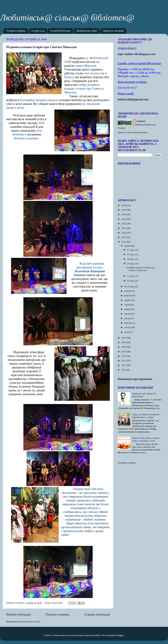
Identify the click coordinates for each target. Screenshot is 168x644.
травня (128, 314)
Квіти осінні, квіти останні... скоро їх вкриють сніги (146, 439)
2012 (124, 361)
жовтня (128, 291)
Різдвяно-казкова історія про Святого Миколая (41, 47)
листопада (130, 286)
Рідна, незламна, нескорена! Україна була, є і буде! (146, 416)
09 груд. (131, 281)
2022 (124, 224)
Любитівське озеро (87, 31)
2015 (124, 347)
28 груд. (131, 259)
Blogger (120, 635)
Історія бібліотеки (60, 31)
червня (128, 309)
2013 (124, 356)
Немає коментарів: (54, 603)
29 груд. (131, 254)
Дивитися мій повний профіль (133, 132)
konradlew (96, 635)
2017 (124, 338)
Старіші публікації (97, 614)
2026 (124, 205)
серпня (128, 300)
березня (128, 323)
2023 (124, 219)
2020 (124, 233)
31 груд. (131, 250)
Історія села (38, 31)
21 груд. (131, 276)
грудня (128, 246)
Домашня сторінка (127, 463)
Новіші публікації (18, 614)
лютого (128, 327)
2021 (124, 228)
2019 (124, 237)
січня (127, 332)
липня (127, 305)
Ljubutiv (141, 121)
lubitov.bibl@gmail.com (133, 99)
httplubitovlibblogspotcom (137, 54)
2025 (124, 210)
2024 (124, 214)
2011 (124, 365)
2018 (124, 242)
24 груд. (131, 263)
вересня (128, 295)
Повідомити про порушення (135, 379)
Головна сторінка (16, 31)
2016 (124, 342)
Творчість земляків (113, 31)
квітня (128, 318)
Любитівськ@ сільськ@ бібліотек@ (67, 18)
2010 (124, 370)
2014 (124, 352)
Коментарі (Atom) (32, 622)
